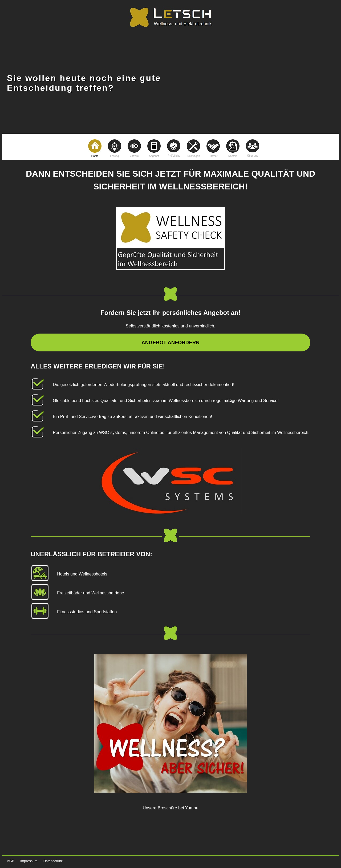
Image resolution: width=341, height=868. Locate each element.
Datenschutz (53, 861)
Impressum (29, 861)
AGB (11, 861)
